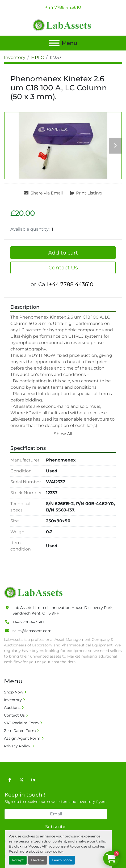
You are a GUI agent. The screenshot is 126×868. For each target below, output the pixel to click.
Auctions (12, 708)
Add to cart (63, 253)
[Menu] (54, 43)
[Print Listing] (86, 193)
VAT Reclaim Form (21, 723)
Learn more (62, 860)
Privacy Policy (18, 746)
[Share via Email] (43, 193)
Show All (63, 434)
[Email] (56, 814)
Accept (18, 860)
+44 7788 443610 (63, 7)
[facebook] (10, 780)
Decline (38, 860)
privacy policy (51, 851)
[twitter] (22, 780)
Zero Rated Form (20, 731)
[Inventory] (15, 57)
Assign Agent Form (22, 738)
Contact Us (63, 268)
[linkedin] (33, 780)
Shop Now (14, 692)
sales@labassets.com (32, 631)
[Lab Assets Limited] (35, 592)
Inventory (13, 700)
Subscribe (56, 827)
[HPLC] (37, 57)
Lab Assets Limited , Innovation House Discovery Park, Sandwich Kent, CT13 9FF (63, 610)
